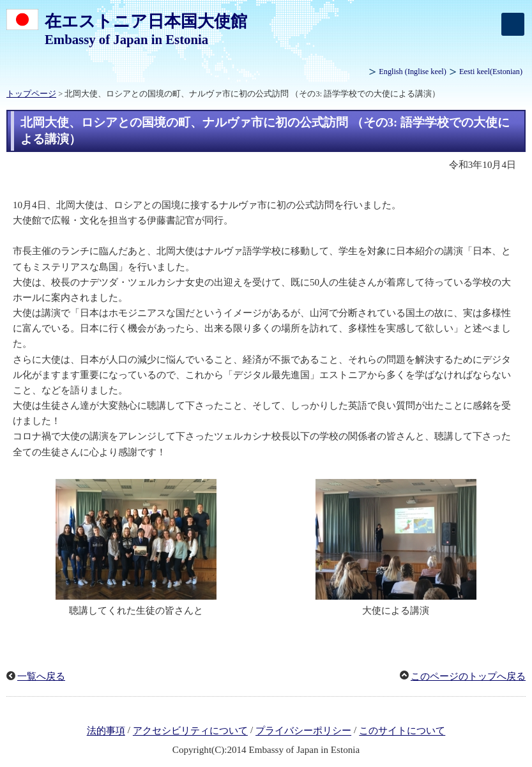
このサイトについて (402, 731)
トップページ (31, 94)
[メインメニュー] (513, 24)
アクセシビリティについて (190, 731)
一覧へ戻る (41, 676)
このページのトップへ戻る (468, 676)
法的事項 (106, 731)
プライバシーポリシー (303, 731)
